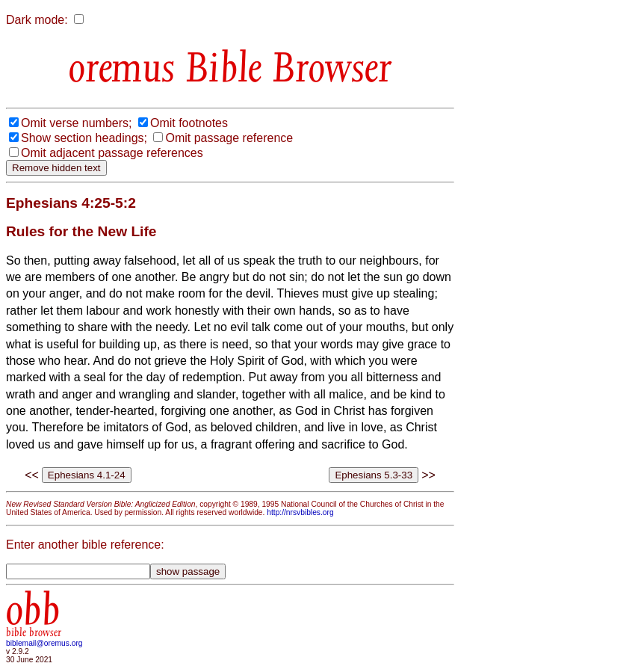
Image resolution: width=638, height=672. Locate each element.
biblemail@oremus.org (44, 643)
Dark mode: (37, 20)
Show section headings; (84, 138)
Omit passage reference (229, 138)
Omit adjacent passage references (112, 153)
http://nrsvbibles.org (300, 512)
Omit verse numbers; (76, 123)
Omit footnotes (189, 123)
